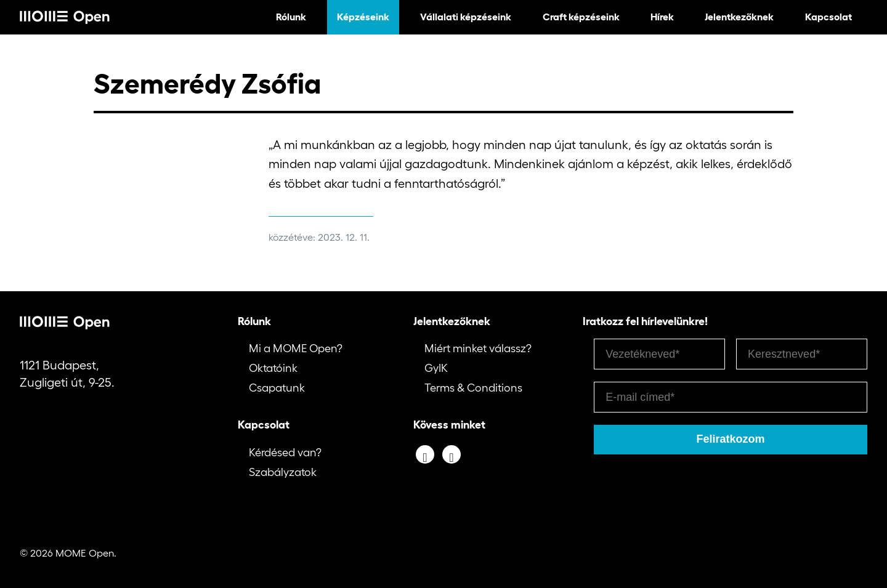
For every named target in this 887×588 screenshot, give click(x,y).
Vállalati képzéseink (466, 17)
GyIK (436, 368)
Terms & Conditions (473, 388)
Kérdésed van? (285, 453)
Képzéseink (363, 17)
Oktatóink (273, 368)
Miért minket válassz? (478, 348)
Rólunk (291, 17)
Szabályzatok (283, 472)
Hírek (662, 17)
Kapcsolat (828, 17)
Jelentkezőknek (739, 17)
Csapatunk (277, 388)
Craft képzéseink (581, 17)
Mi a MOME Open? (296, 348)
